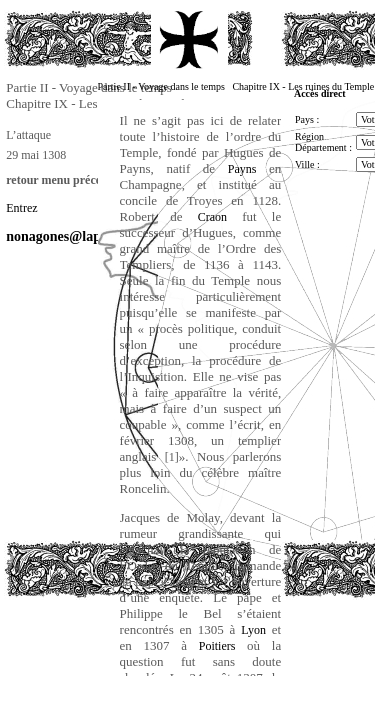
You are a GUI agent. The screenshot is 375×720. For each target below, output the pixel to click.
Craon (212, 217)
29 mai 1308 (36, 155)
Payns (242, 169)
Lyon (253, 630)
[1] (172, 457)
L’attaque (28, 135)
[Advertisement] (104, 644)
